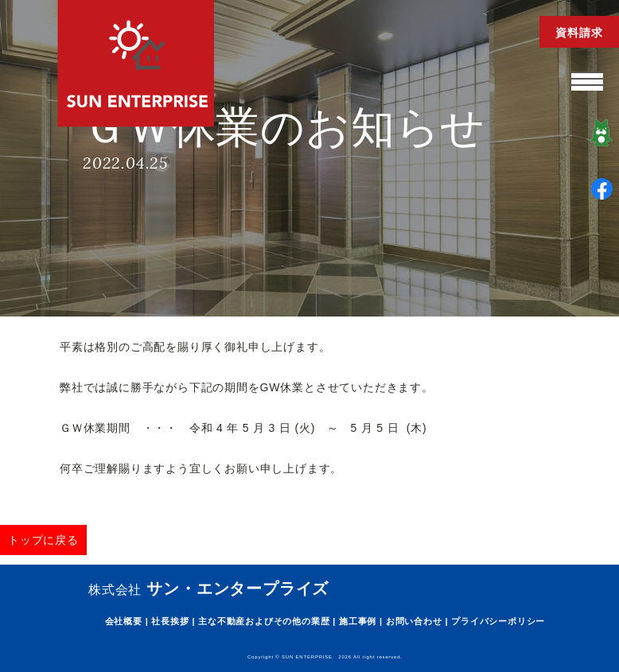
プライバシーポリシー (498, 621)
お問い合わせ (414, 621)
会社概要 (124, 621)
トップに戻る (43, 540)
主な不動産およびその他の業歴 (264, 621)
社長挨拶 (170, 621)
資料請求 (579, 33)
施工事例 (358, 621)
